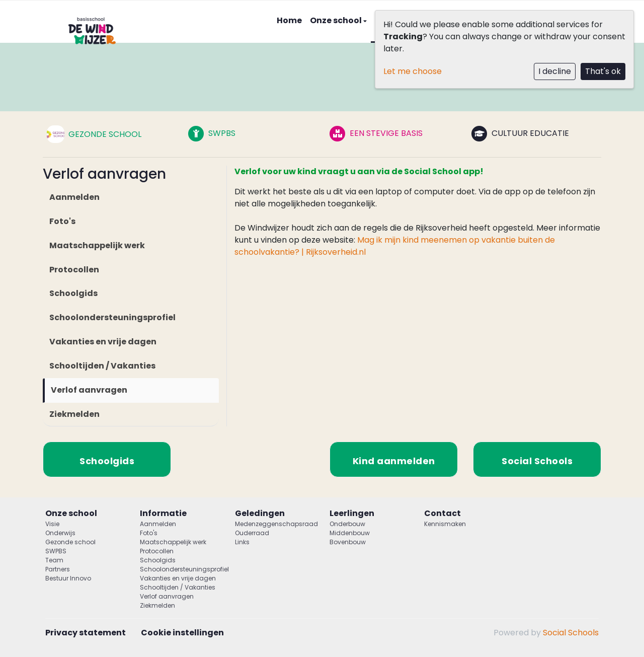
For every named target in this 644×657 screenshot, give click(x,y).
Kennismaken (445, 524)
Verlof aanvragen (89, 390)
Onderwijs (60, 533)
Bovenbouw (348, 542)
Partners (58, 569)
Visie (52, 524)
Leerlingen (352, 513)
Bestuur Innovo (68, 578)
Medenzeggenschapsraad (275, 524)
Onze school (337, 20)
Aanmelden (74, 197)
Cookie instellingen (182, 633)
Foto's (62, 221)
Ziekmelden (74, 414)
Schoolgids (73, 293)
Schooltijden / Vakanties (102, 366)
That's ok (603, 71)
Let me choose (413, 71)
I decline (555, 71)
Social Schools (571, 633)
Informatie (163, 513)
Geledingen (260, 513)
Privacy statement (86, 633)
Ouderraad (252, 533)
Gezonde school (70, 542)
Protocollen (74, 270)
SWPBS (56, 551)
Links (242, 542)
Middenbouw (350, 533)
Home (289, 20)
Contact (442, 513)
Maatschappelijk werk (97, 245)
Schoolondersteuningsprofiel (112, 317)
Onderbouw (347, 524)
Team (54, 560)
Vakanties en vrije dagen (103, 342)
